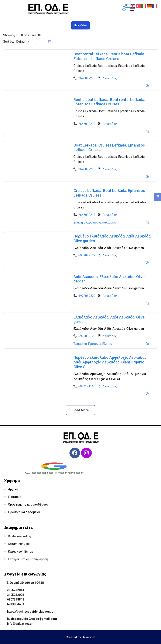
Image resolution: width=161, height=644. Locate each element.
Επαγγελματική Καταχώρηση (28, 559)
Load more (81, 410)
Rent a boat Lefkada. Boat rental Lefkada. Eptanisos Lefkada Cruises (109, 102)
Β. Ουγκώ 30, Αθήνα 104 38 (25, 583)
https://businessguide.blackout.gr (31, 612)
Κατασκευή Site (19, 544)
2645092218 (87, 78)
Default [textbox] (21, 42)
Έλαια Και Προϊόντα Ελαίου (93, 344)
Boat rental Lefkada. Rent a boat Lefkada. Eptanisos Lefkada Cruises (109, 56)
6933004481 (16, 604)
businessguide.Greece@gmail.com (32, 619)
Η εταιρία (15, 497)
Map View (81, 25)
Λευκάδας (110, 78)
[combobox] (23, 42)
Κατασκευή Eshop (21, 552)
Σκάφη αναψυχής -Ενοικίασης (95, 222)
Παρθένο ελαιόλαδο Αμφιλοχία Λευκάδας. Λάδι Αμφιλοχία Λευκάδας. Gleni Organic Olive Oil (110, 362)
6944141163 (87, 386)
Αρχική (13, 489)
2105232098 (16, 595)
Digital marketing (20, 536)
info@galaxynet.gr (20, 624)
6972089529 (87, 255)
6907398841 (16, 599)
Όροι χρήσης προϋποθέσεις (28, 504)
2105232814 (16, 590)
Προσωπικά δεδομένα (24, 512)
